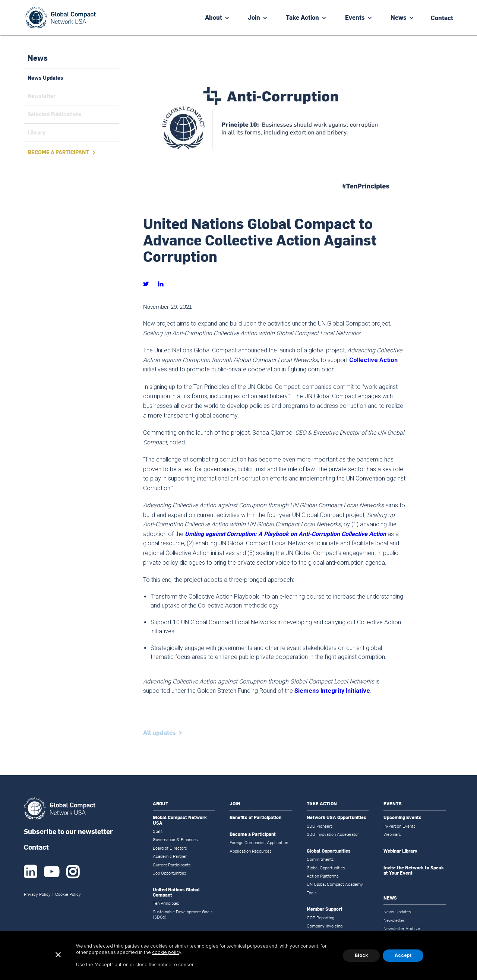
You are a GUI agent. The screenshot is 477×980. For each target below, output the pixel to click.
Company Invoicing (325, 926)
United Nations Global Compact (176, 893)
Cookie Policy (68, 894)
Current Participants (172, 865)
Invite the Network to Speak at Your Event (414, 871)
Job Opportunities (170, 873)
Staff (157, 831)
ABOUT (161, 804)
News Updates (397, 912)
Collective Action (373, 360)
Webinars (392, 834)
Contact (36, 847)
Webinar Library (400, 851)
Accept (403, 955)
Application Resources (251, 851)
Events (355, 17)
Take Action (302, 17)
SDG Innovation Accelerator (333, 834)
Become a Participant (253, 834)
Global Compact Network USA (180, 820)
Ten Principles (166, 903)
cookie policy (167, 952)
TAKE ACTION (322, 804)
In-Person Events (399, 826)
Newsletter (394, 920)
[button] (217, 18)
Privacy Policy (37, 894)
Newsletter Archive (402, 929)
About (214, 17)
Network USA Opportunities (337, 818)
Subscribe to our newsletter (68, 831)
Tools (312, 893)
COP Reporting (320, 918)
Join (254, 17)
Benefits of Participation (255, 818)
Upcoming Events (402, 818)
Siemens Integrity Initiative (332, 691)
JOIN (235, 804)
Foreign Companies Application (259, 843)
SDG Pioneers (320, 826)
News (399, 17)
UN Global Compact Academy (335, 884)
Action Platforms (323, 876)
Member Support (325, 909)
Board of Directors (170, 848)
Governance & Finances (175, 840)
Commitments (320, 859)
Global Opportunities (329, 851)
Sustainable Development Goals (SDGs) (183, 914)
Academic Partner (170, 856)
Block (361, 955)
